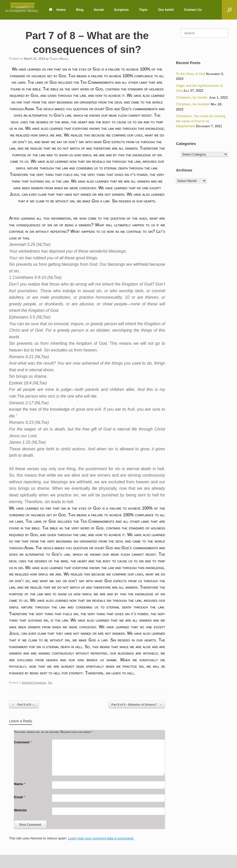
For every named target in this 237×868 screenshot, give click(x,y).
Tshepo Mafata (59, 59)
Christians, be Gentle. (192, 97)
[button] (229, 10)
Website (20, 810)
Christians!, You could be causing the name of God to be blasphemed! (201, 121)
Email (19, 797)
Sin (50, 683)
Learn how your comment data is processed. (101, 838)
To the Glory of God (190, 74)
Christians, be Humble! (193, 104)
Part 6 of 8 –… (24, 705)
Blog (80, 10)
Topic (143, 10)
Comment (23, 742)
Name (20, 784)
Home (57, 10)
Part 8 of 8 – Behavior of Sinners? (137, 705)
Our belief (166, 10)
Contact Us (193, 10)
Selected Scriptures (34, 683)
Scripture (121, 10)
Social (99, 10)
